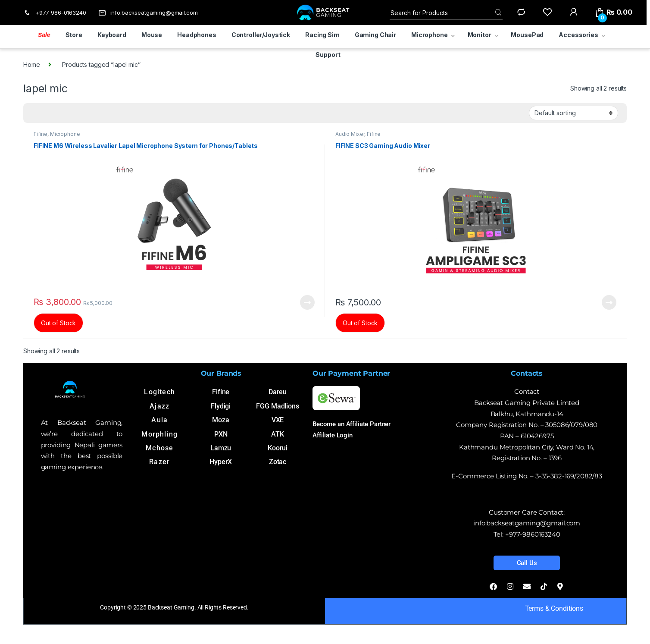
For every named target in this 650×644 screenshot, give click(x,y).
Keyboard (112, 35)
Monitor (480, 35)
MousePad (527, 35)
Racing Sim (322, 35)
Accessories (578, 35)
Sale (44, 35)
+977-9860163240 (533, 534)
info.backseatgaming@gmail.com (148, 13)
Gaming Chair (375, 35)
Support (328, 55)
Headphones (197, 35)
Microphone (430, 35)
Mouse (152, 35)
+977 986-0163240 (55, 13)
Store (74, 35)
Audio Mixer (350, 134)
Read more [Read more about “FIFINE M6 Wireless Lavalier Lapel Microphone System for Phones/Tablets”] (307, 302)
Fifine (41, 134)
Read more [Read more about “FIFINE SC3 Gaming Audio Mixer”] (609, 302)
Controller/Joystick (261, 35)
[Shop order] (573, 113)
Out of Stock (58, 323)
